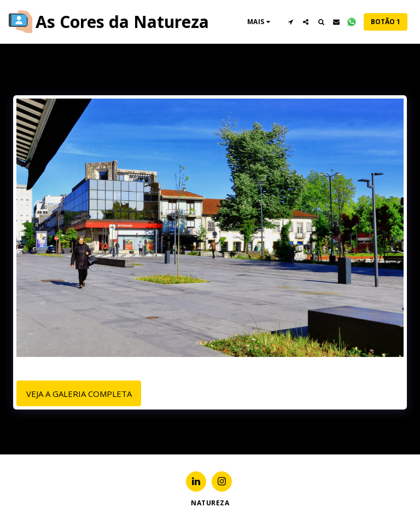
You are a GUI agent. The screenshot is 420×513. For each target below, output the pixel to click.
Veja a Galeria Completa (79, 394)
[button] (290, 22)
